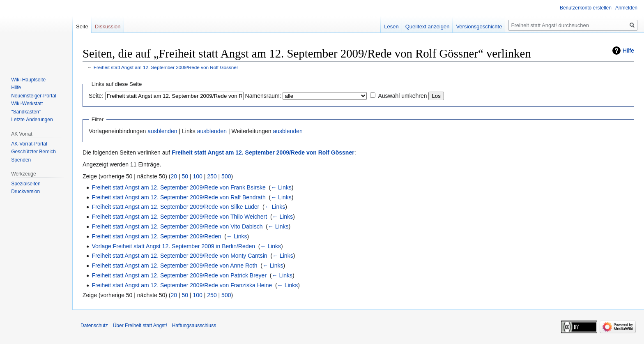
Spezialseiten (26, 184)
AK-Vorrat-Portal (29, 144)
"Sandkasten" (26, 112)
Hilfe (628, 51)
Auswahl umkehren (402, 96)
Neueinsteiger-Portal (33, 96)
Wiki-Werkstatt (27, 104)
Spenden (21, 160)
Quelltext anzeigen (428, 27)
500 (226, 176)
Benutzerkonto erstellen (586, 8)
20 (174, 176)
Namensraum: (263, 96)
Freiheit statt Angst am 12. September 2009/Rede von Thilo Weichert (179, 217)
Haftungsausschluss (194, 326)
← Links (281, 187)
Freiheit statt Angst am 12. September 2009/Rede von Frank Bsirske (178, 187)
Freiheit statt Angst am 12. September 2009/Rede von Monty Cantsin (179, 256)
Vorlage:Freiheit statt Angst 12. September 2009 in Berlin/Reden (173, 246)
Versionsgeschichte (479, 27)
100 (198, 176)
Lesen (391, 27)
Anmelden (626, 8)
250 (212, 176)
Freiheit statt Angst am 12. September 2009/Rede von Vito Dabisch (177, 226)
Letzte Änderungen (32, 120)
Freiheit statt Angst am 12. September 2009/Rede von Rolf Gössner (166, 67)
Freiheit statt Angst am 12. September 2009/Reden (156, 236)
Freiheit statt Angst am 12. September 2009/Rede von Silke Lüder (175, 207)
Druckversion (25, 192)
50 (185, 176)
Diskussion (108, 27)
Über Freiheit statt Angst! (140, 326)
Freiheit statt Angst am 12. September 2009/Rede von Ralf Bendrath (178, 197)
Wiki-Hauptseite (28, 80)
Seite (82, 27)
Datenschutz (94, 326)
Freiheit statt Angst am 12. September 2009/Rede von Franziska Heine (182, 285)
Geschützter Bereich (33, 152)
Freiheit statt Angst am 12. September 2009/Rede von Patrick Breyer (179, 275)
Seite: (96, 96)
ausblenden (162, 131)
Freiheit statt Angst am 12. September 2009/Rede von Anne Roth (174, 266)
